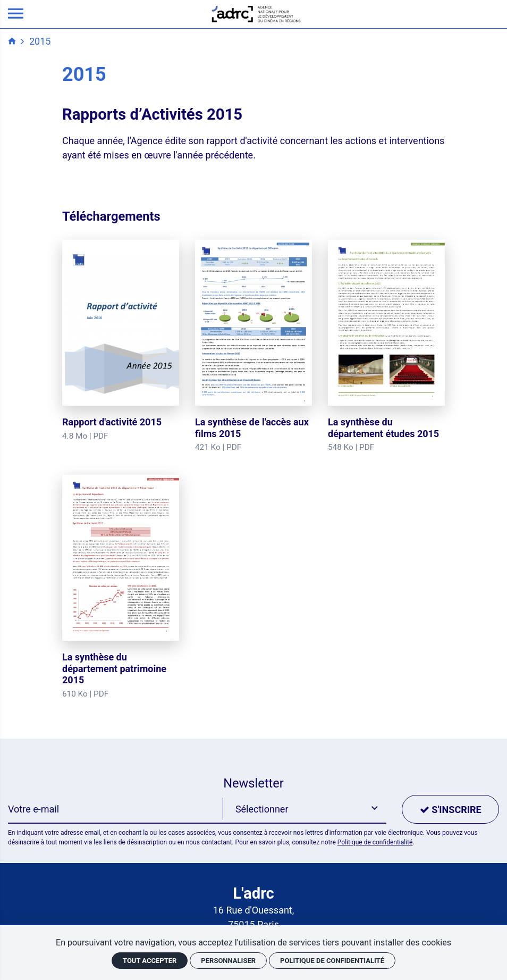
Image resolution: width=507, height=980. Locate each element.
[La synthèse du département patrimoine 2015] (121, 587)
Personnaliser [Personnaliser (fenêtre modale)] (228, 961)
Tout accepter (150, 961)
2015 (40, 41)
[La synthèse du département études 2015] (386, 347)
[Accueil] (256, 13)
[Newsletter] (116, 809)
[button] (305, 809)
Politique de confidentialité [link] (332, 961)
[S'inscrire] (450, 809)
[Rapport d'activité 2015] (121, 341)
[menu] (16, 14)
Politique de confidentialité (375, 842)
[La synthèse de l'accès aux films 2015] (253, 347)
